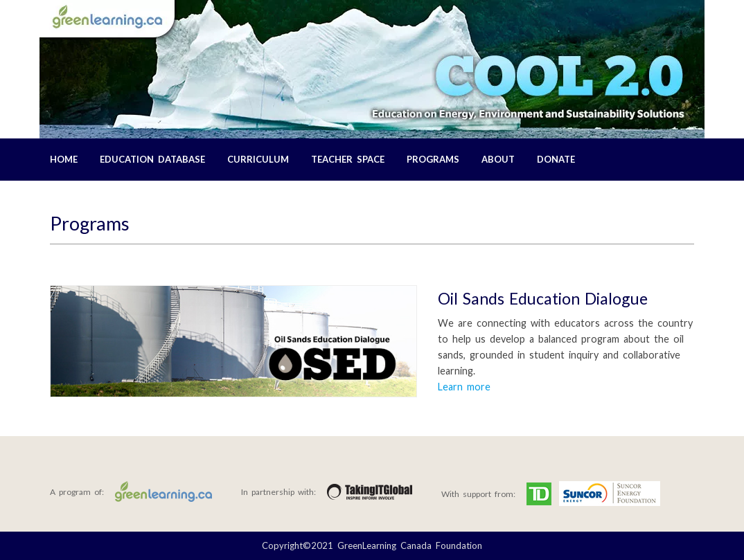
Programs (433, 159)
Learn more (464, 387)
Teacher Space (348, 159)
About (498, 159)
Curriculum (258, 159)
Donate (556, 159)
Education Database (152, 159)
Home (64, 159)
